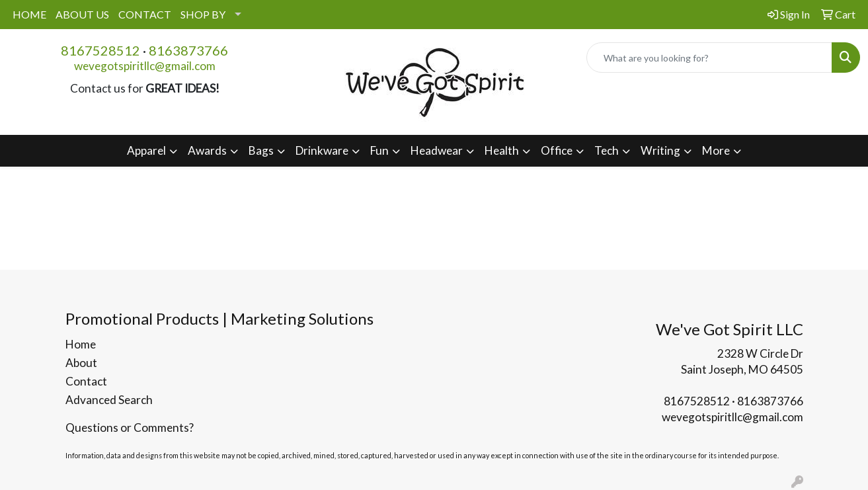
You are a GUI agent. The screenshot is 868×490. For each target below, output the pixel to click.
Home (81, 344)
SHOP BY (203, 14)
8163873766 (188, 50)
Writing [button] (660, 150)
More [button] (716, 150)
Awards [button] (207, 150)
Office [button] (557, 150)
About (81, 363)
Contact (86, 381)
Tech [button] (607, 150)
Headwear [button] (437, 150)
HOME (29, 14)
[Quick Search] (709, 58)
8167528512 (100, 50)
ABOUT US (82, 14)
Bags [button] (261, 150)
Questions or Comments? (130, 428)
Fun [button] (379, 150)
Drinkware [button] (322, 150)
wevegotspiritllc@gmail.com (145, 66)
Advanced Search (109, 400)
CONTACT (145, 14)
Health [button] (502, 150)
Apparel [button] (146, 150)
